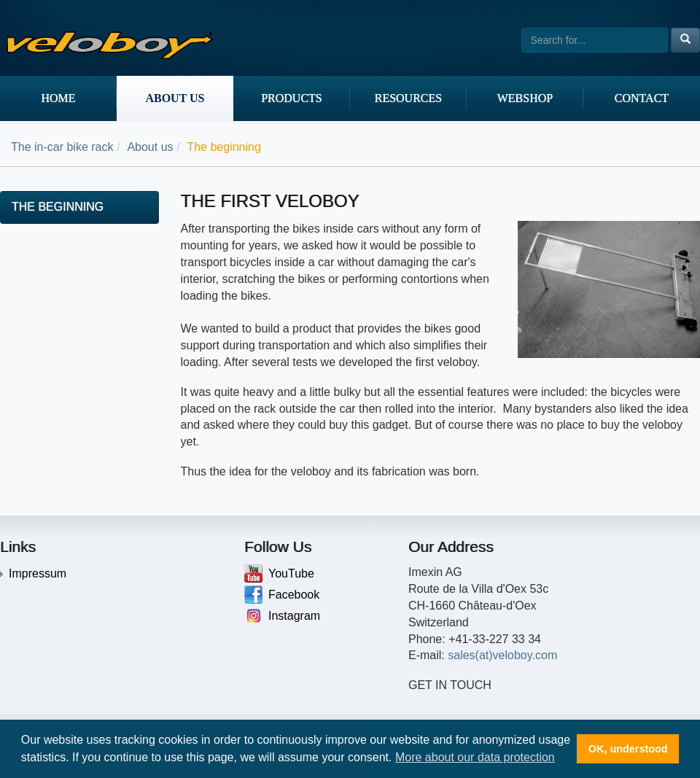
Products (292, 98)
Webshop (525, 98)
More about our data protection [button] (475, 757)
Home (58, 98)
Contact (642, 98)
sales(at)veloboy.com (502, 655)
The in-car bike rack (62, 147)
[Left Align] (685, 40)
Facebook (282, 595)
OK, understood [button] (628, 749)
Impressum (38, 573)
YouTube (279, 573)
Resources (408, 98)
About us (175, 98)
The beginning (58, 207)
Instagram (282, 616)
